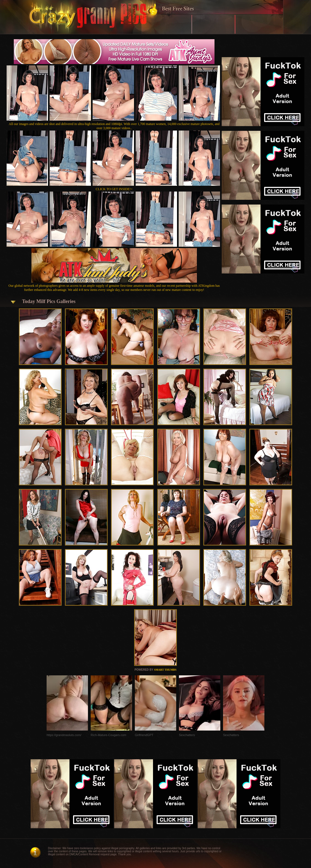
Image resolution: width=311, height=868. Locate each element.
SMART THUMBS (165, 670)
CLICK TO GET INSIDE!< (114, 189)
